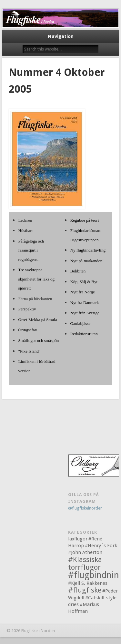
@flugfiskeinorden (85, 508)
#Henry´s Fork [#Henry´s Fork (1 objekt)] (101, 546)
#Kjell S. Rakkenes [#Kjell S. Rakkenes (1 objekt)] (88, 583)
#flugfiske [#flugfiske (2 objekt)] (85, 590)
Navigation (61, 36)
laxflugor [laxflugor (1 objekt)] (78, 539)
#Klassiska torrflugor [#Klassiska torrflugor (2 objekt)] (85, 563)
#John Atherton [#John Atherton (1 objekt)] (85, 552)
